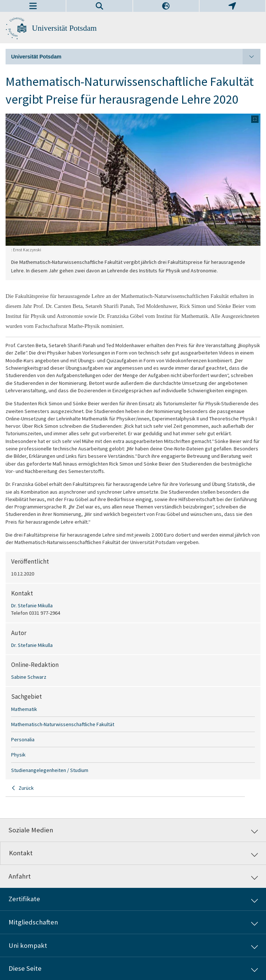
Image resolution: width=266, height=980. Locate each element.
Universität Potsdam (64, 28)
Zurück (26, 788)
